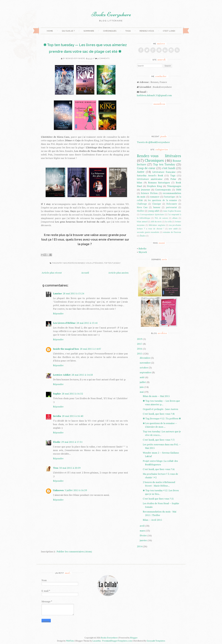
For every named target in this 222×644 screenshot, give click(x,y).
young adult (154, 211)
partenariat (171, 207)
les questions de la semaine (163, 200)
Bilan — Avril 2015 (152, 520)
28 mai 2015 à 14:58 (82, 375)
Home (50, 31)
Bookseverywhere (75, 58)
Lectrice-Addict (62, 375)
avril (142, 526)
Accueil (85, 273)
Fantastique (169, 197)
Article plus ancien (118, 273)
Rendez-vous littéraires (90, 263)
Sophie (57, 394)
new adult (173, 229)
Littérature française (164, 172)
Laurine (57, 293)
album (175, 218)
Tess (56, 468)
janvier (143, 540)
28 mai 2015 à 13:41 (87, 323)
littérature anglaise (157, 225)
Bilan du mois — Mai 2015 (156, 396)
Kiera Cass (142, 207)
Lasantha (97, 641)
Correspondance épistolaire (152, 215)
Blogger (134, 638)
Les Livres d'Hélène (64, 323)
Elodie (57, 442)
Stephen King (154, 186)
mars (142, 531)
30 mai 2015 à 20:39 (70, 468)
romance (155, 197)
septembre (145, 372)
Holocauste (172, 204)
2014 (140, 546)
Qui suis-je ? (68, 31)
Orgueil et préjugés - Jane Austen (160, 409)
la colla (168, 222)
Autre (141, 172)
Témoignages (174, 186)
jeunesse (146, 190)
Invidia (57, 416)
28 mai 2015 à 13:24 (73, 293)
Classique (157, 204)
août (142, 377)
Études (143, 236)
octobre (144, 368)
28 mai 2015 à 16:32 (72, 394)
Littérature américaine (150, 179)
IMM (179, 190)
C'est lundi (169, 31)
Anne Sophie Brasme (172, 211)
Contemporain (163, 190)
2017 (140, 344)
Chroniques (110, 31)
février (143, 535)
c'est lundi (169, 168)
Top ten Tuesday (112, 263)
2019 (140, 339)
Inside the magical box (66, 349)
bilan (140, 183)
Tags (128, 31)
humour (157, 207)
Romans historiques (159, 183)
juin (142, 387)
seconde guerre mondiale (148, 232)
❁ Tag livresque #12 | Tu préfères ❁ (162, 418)
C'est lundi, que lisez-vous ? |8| (159, 414)
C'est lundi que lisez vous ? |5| (158, 499)
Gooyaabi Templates (156, 641)
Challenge (142, 204)
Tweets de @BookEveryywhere (153, 142)
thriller (141, 211)
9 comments (103, 58)
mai (142, 392)
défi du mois (156, 222)
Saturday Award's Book (150, 175)
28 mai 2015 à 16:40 (73, 416)
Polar (173, 179)
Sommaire (89, 31)
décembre (145, 358)
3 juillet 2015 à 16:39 (76, 490)
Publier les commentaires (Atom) (74, 551)
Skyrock (143, 252)
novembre (145, 363)
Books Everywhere (111, 14)
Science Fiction (149, 193)
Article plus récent (52, 273)
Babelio (142, 248)
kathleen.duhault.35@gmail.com (154, 95)
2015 (140, 354)
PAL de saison (161, 218)
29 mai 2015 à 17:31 (72, 442)
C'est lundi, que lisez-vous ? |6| (159, 469)
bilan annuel (142, 222)
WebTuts (70, 641)
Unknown (58, 490)
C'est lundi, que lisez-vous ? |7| (159, 440)
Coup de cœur (146, 168)
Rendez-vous (147, 31)
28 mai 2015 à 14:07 (90, 349)
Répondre (58, 313)
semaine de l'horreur (172, 232)
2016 (140, 349)
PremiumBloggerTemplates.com (117, 641)
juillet (143, 382)
